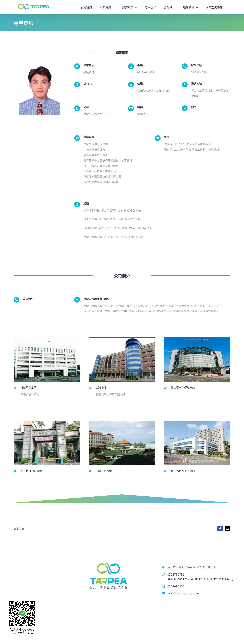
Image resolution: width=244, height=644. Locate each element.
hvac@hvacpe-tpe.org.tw (183, 593)
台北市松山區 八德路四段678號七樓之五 (192, 567)
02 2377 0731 (176, 574)
